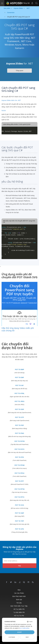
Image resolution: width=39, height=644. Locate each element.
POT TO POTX (20, 449)
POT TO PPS (20, 457)
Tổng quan (19, 71)
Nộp (19, 566)
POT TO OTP (19, 417)
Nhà (19, 590)
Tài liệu (19, 603)
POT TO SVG (19, 505)
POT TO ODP (19, 409)
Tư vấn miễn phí (19, 612)
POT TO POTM (19, 441)
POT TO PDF (20, 425)
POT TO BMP (19, 369)
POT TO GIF (19, 385)
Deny (27, 637)
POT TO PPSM (19, 465)
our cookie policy (25, 628)
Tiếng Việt (25, 3)
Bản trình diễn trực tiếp (19, 606)
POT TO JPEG (19, 401)
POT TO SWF (19, 513)
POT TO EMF (19, 377)
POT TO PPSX (19, 473)
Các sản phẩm (19, 593)
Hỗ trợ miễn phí (19, 609)
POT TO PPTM (19, 489)
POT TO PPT (19, 481)
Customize (12, 637)
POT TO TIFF (19, 521)
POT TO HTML (19, 393)
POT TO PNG (19, 433)
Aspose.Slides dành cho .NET (11, 100)
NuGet (4, 111)
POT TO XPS (20, 529)
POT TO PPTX (19, 497)
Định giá (19, 600)
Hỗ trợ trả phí (19, 616)
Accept (19, 632)
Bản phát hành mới (19, 596)
